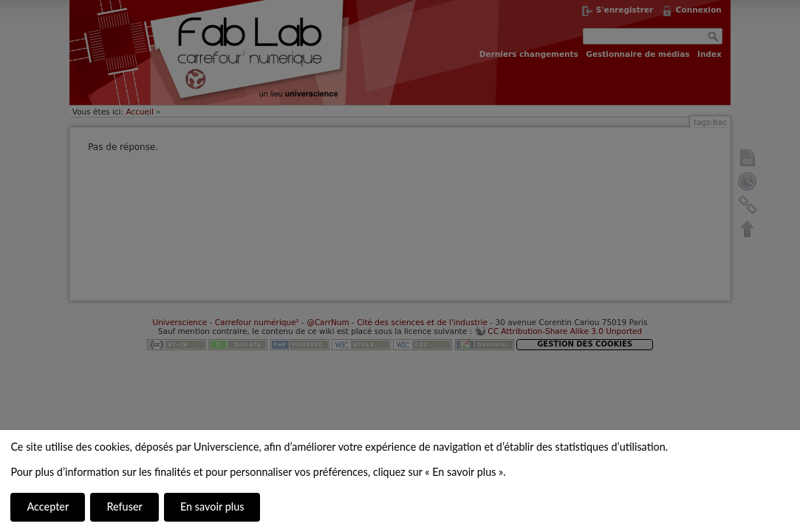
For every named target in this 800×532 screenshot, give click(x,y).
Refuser (124, 507)
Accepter (48, 507)
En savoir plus (212, 507)
